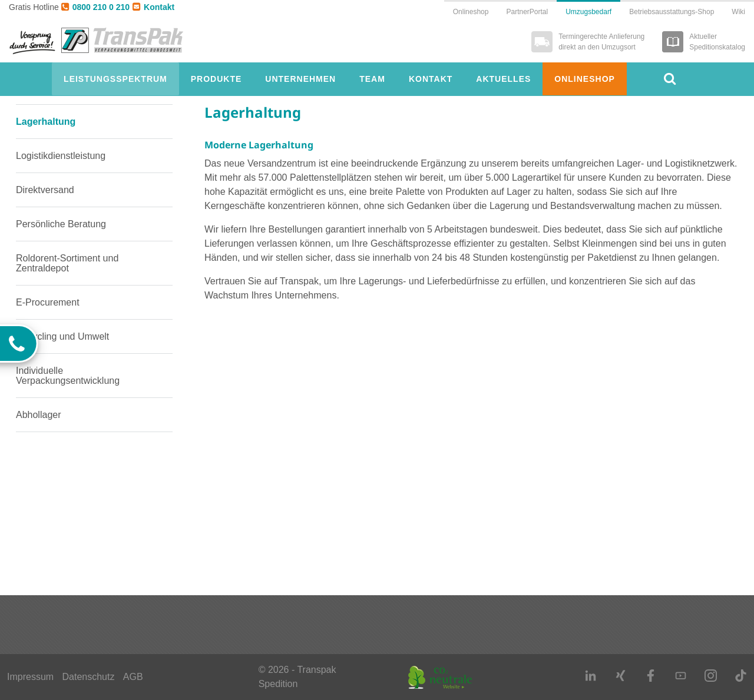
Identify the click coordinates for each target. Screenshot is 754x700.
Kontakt (153, 7)
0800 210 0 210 (95, 7)
